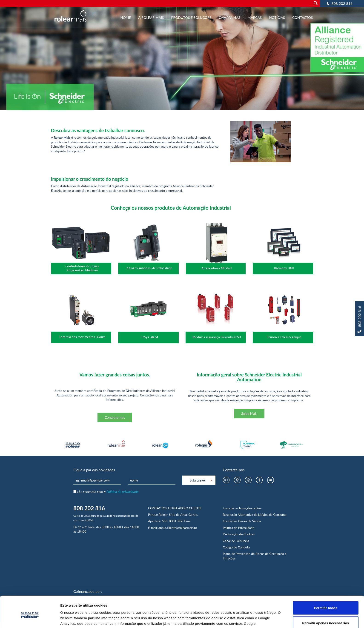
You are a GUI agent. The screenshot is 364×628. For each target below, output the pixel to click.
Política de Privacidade (239, 528)
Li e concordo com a (108, 492)
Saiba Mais (249, 413)
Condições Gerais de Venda (242, 521)
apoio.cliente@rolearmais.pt (178, 528)
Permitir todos (326, 588)
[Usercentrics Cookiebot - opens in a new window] (30, 619)
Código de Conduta (236, 547)
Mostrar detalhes (249, 619)
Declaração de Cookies (239, 534)
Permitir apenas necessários (325, 604)
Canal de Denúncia (236, 541)
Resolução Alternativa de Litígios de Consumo (255, 515)
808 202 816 (342, 3)
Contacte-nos (115, 417)
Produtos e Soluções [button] (191, 17)
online (257, 508)
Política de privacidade (123, 492)
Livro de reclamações (238, 508)
